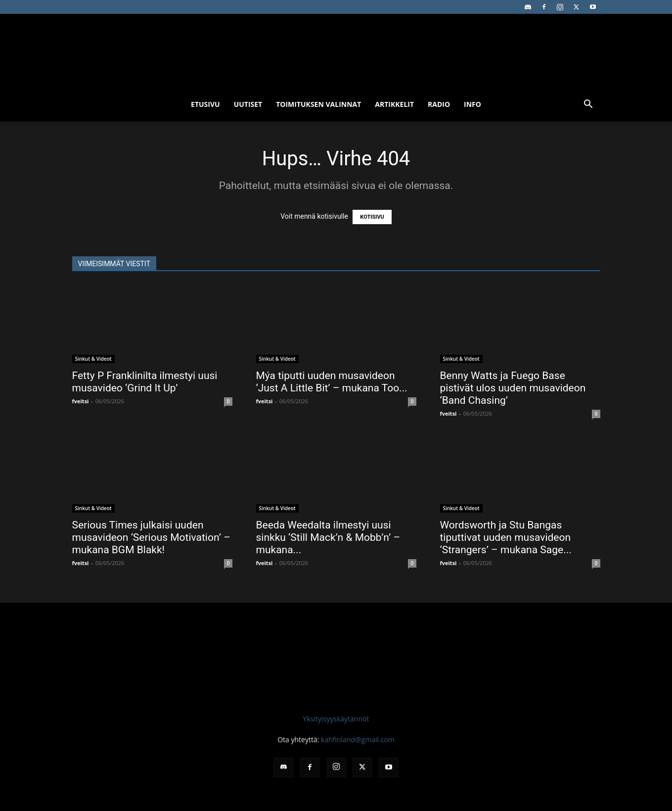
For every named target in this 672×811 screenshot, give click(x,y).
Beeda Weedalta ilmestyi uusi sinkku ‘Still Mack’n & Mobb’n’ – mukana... (328, 537)
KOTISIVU (372, 217)
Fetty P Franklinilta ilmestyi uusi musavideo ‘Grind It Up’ (145, 382)
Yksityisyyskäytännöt (336, 719)
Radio (439, 104)
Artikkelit (394, 104)
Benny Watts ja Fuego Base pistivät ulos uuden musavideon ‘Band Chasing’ (513, 388)
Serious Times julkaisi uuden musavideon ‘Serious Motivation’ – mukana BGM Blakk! (151, 537)
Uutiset (248, 104)
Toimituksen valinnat (318, 104)
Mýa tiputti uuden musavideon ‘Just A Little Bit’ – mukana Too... (332, 382)
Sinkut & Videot (93, 359)
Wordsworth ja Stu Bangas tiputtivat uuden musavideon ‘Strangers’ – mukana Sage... (506, 537)
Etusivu (205, 104)
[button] (588, 105)
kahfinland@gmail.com (358, 739)
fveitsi (81, 401)
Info (472, 104)
